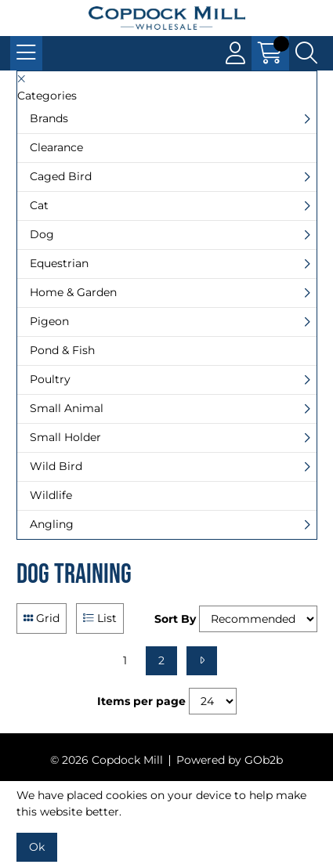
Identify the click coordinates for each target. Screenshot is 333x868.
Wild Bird (56, 466)
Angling (52, 524)
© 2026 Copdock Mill (107, 760)
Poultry (50, 379)
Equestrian (59, 263)
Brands (49, 118)
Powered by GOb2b (230, 760)
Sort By (175, 619)
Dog (42, 234)
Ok (37, 847)
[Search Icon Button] (306, 53)
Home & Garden (73, 292)
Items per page (141, 701)
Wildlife (51, 495)
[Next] (202, 661)
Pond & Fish (62, 350)
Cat (39, 205)
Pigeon (49, 321)
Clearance (56, 147)
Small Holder (65, 437)
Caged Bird (61, 176)
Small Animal (67, 408)
